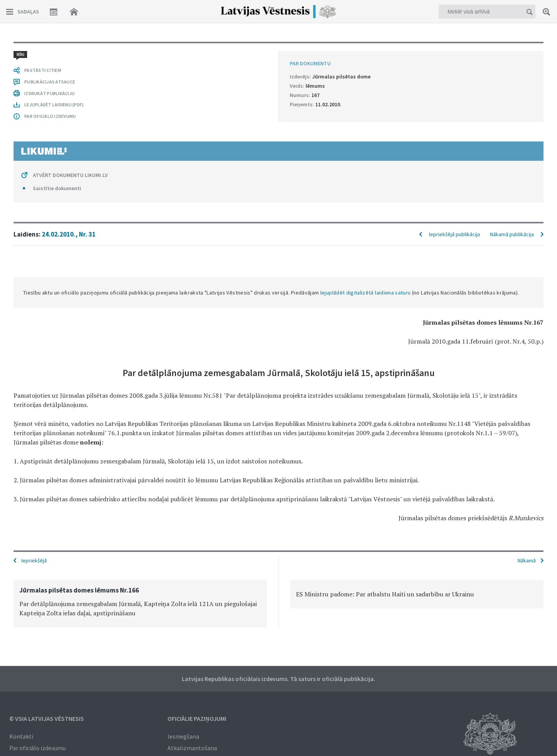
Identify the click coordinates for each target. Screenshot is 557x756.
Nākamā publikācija (512, 234)
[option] (140, 604)
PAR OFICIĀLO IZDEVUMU (50, 116)
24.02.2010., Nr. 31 (69, 234)
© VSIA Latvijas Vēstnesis (47, 719)
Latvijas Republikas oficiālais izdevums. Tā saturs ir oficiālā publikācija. (278, 679)
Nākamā (527, 560)
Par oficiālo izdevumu (38, 748)
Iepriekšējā (34, 560)
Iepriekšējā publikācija (454, 234)
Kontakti (21, 736)
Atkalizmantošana (192, 748)
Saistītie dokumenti (57, 188)
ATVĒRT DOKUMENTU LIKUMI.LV (70, 175)
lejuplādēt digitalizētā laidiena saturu (366, 293)
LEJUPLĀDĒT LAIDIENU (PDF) (54, 105)
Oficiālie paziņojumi (197, 719)
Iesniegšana (183, 736)
